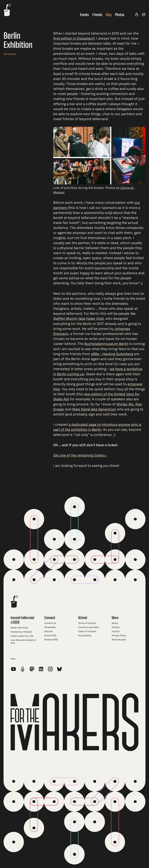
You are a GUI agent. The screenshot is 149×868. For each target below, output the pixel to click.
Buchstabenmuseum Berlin (106, 344)
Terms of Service (87, 623)
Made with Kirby (19, 628)
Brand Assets (119, 640)
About (115, 623)
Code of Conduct (87, 631)
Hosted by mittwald (21, 632)
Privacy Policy (119, 636)
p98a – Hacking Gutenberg (112, 354)
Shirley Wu (125, 404)
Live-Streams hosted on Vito (23, 642)
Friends (97, 15)
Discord (48, 631)
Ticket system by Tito (22, 636)
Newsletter (50, 627)
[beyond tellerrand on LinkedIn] (41, 669)
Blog (109, 15)
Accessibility (85, 636)
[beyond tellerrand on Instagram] (50, 669)
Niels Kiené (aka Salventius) (94, 409)
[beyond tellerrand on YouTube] (13, 669)
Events (84, 15)
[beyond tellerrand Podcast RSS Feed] (23, 669)
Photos (120, 15)
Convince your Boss (89, 627)
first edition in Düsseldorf (74, 39)
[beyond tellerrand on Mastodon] (32, 669)
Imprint (116, 631)
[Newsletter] (144, 15)
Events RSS (50, 636)
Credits (116, 627)
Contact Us (50, 623)
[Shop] (137, 15)
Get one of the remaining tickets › (80, 455)
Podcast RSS (51, 640)
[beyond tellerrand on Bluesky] (59, 669)
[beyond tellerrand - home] (7, 10)
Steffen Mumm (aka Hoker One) (78, 319)
